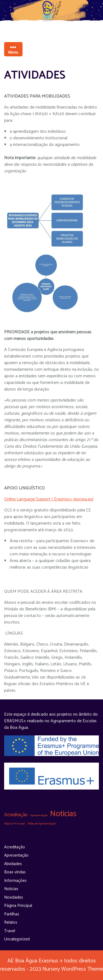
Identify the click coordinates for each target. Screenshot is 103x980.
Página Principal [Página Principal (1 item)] (15, 824)
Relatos (11, 922)
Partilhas (12, 914)
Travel (10, 931)
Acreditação (15, 847)
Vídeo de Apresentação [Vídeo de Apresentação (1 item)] (42, 824)
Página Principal (18, 906)
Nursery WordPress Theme (72, 969)
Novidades (14, 897)
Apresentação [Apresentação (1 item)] (39, 815)
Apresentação (16, 855)
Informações (15, 881)
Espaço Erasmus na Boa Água (51, 25)
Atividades (13, 864)
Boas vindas (15, 872)
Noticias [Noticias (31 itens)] (63, 814)
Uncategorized (17, 939)
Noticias (11, 889)
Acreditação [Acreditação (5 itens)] (16, 815)
